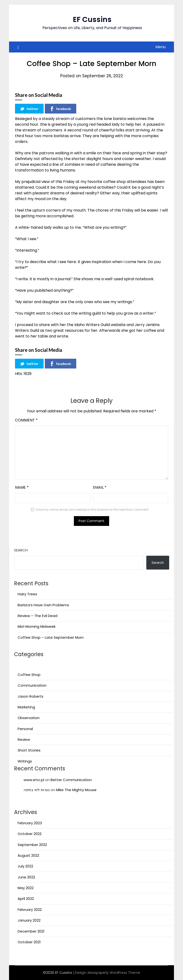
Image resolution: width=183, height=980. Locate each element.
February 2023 (30, 823)
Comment (26, 420)
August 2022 (28, 855)
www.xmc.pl (34, 780)
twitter (29, 109)
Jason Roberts (30, 696)
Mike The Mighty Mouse (76, 790)
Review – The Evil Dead (38, 616)
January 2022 (29, 920)
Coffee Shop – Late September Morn (51, 637)
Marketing (26, 707)
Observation (29, 718)
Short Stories (29, 750)
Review (24, 739)
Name (22, 487)
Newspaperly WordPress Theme (114, 973)
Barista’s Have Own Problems (43, 605)
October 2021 (29, 942)
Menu (160, 47)
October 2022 (30, 834)
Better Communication (71, 780)
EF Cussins (92, 20)
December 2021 (31, 931)
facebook (60, 109)
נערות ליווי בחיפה (37, 790)
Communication (32, 685)
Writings (25, 761)
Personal (25, 729)
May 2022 (26, 888)
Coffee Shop (29, 675)
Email (100, 487)
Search (21, 550)
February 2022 (30, 910)
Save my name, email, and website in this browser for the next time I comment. (92, 510)
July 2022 (25, 866)
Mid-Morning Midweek (37, 626)
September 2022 (32, 845)
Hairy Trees (27, 594)
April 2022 (26, 899)
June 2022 (26, 877)
